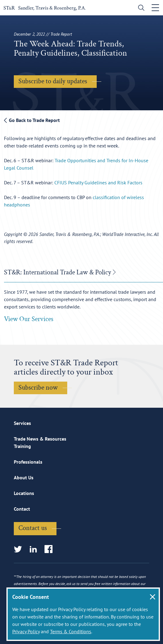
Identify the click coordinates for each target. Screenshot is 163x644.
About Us (24, 477)
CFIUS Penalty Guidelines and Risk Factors (98, 183)
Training (22, 446)
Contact (22, 509)
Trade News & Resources (40, 439)
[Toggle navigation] (155, 8)
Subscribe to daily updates (53, 81)
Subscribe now (38, 388)
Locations (24, 493)
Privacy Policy (26, 631)
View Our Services (29, 319)
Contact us (33, 528)
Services (22, 423)
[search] (140, 8)
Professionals (28, 462)
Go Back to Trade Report (32, 120)
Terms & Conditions (71, 631)
